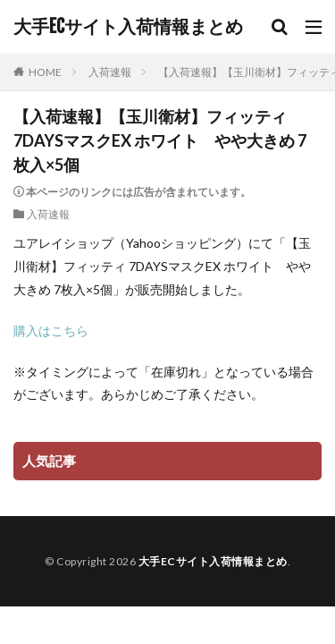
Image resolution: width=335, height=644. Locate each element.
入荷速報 (110, 72)
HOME (45, 72)
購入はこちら (51, 330)
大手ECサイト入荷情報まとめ (128, 27)
